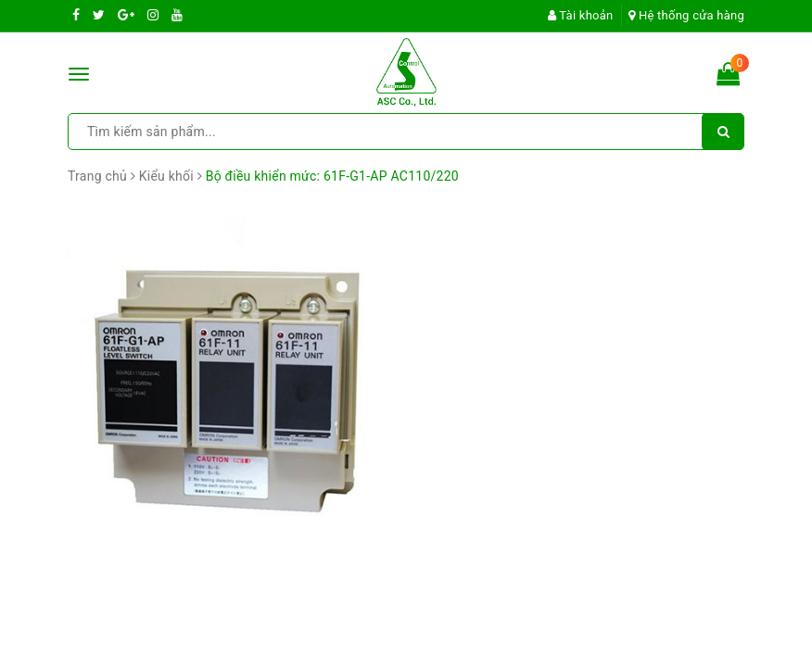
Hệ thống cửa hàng (686, 15)
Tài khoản (581, 15)
